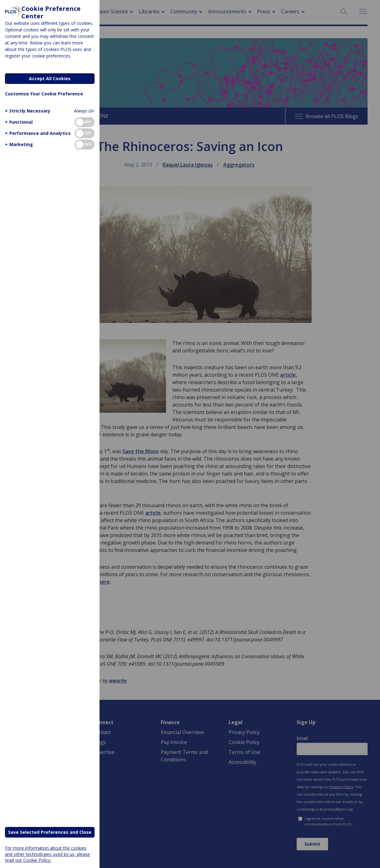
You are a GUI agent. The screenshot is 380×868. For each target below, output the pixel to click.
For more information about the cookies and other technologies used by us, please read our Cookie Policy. (47, 854)
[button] (27, 111)
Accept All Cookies (50, 78)
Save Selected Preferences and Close (50, 832)
